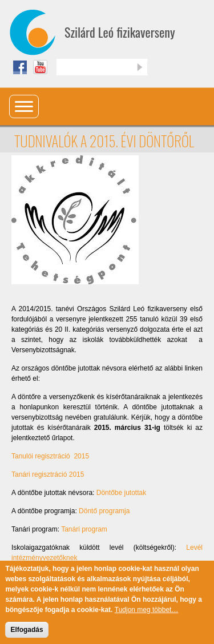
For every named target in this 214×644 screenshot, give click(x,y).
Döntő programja (104, 511)
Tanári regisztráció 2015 (48, 474)
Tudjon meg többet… (147, 617)
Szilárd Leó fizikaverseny (120, 32)
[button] (75, 219)
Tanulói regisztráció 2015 (50, 456)
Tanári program (84, 529)
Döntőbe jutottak (121, 493)
